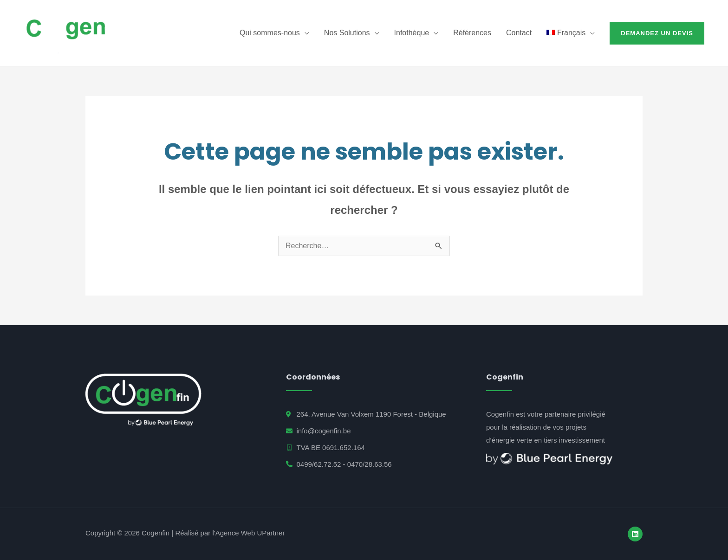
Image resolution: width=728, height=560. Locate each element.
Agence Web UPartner (250, 533)
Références (472, 33)
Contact (519, 33)
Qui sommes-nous (270, 33)
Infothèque (412, 33)
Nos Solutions (347, 33)
